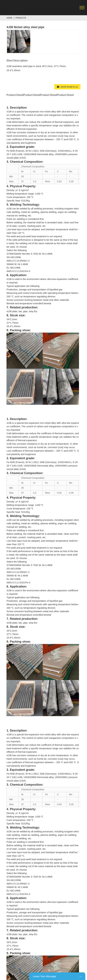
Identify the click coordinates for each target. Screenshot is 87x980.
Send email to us (69, 87)
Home (9, 18)
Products (21, 18)
